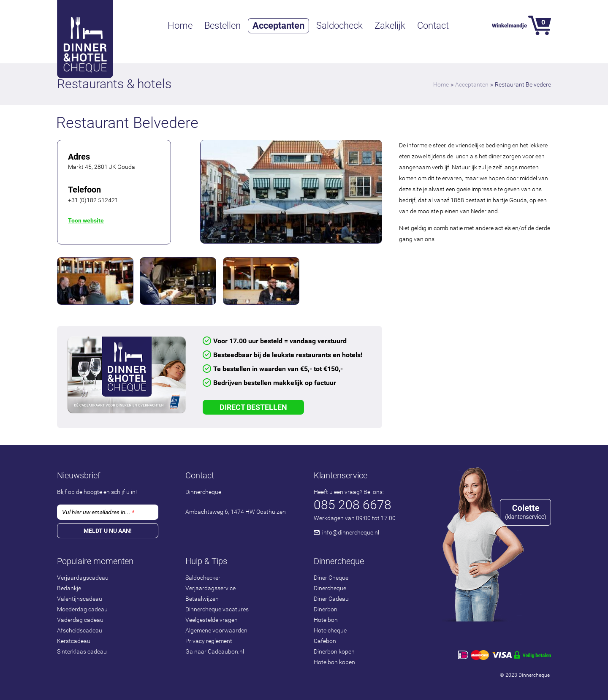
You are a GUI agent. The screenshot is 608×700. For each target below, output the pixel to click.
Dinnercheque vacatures (217, 609)
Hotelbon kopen (334, 662)
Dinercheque (330, 588)
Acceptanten (278, 26)
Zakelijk (390, 26)
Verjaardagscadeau (83, 578)
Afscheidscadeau (80, 630)
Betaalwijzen (202, 599)
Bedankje (69, 588)
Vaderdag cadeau (80, 620)
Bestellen (223, 26)
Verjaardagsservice (210, 588)
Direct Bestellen (253, 407)
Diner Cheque (331, 578)
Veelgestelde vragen (212, 620)
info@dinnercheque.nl (351, 532)
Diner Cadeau (331, 599)
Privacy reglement (209, 641)
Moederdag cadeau (82, 609)
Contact (433, 26)
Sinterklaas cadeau (82, 651)
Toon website (86, 220)
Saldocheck (339, 26)
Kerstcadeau (74, 641)
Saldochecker (203, 578)
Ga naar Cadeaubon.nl (215, 651)
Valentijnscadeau (80, 599)
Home (180, 26)
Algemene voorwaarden (216, 630)
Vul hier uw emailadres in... (98, 512)
